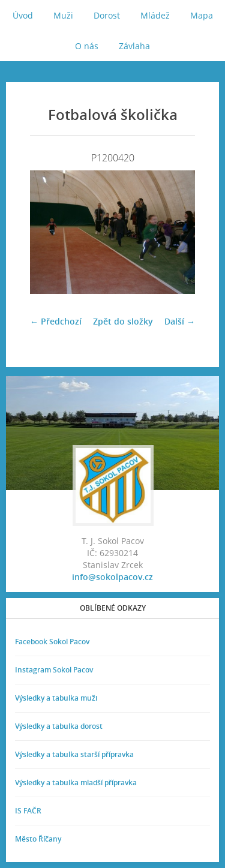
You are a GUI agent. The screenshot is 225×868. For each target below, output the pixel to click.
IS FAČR (28, 811)
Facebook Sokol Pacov (52, 642)
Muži (63, 15)
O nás (87, 46)
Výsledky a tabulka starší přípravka (74, 754)
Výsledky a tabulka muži (56, 698)
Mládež (155, 15)
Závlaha (134, 46)
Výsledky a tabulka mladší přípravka (76, 783)
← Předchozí (56, 321)
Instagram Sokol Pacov (54, 670)
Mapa (202, 15)
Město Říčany (38, 839)
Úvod (23, 15)
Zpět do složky (123, 321)
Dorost (107, 15)
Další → (180, 321)
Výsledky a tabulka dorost (59, 726)
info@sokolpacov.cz (112, 577)
